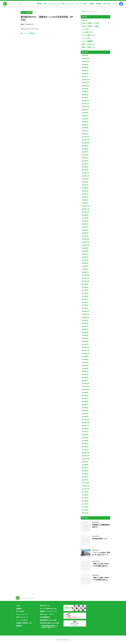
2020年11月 (85, 176)
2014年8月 (85, 396)
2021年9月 (85, 146)
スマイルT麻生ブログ (88, 35)
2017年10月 (85, 281)
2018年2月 (85, 269)
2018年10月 (85, 245)
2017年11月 (85, 278)
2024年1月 (85, 77)
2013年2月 (85, 447)
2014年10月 (85, 390)
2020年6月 (85, 188)
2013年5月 (85, 438)
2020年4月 (85, 194)
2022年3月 (85, 128)
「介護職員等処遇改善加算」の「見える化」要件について (49, 627)
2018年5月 (85, 260)
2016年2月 (85, 341)
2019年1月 (85, 236)
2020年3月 (85, 197)
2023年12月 (85, 80)
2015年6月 (85, 365)
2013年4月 (85, 441)
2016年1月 (85, 344)
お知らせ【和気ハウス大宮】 (91, 23)
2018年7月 (85, 254)
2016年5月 (85, 332)
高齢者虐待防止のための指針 (48, 620)
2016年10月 (85, 317)
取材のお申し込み (45, 606)
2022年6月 (85, 119)
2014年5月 (85, 405)
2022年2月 (85, 131)
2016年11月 (85, 314)
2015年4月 (85, 371)
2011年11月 (85, 486)
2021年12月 (85, 137)
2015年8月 (85, 359)
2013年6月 (85, 435)
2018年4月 (85, 263)
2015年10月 (85, 353)
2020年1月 (85, 203)
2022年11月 (85, 104)
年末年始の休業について (100, 539)
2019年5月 (85, 224)
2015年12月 (85, 347)
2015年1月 (85, 381)
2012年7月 (85, 468)
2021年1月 (85, 170)
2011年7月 (85, 498)
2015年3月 (85, 375)
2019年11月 (85, 209)
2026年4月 (85, 56)
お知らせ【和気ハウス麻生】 (91, 26)
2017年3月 (85, 302)
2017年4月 (85, 299)
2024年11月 (85, 62)
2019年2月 (85, 233)
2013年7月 (85, 432)
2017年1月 (85, 308)
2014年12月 (85, 384)
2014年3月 (85, 411)
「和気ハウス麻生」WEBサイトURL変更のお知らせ (101, 579)
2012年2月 (85, 477)
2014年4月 (85, 408)
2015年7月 (85, 363)
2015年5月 (85, 369)
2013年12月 (85, 420)
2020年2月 (85, 200)
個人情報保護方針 (45, 617)
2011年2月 (85, 510)
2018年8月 (85, 251)
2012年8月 (85, 465)
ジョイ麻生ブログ (87, 32)
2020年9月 (85, 179)
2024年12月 (85, 59)
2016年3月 (85, 338)
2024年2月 (85, 74)
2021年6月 (85, 155)
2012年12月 (85, 453)
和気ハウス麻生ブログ (89, 47)
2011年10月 (85, 489)
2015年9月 (85, 356)
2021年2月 (85, 167)
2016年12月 (85, 311)
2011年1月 (85, 513)
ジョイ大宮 (85, 29)
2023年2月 (85, 95)
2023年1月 (85, 98)
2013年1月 (85, 450)
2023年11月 (85, 83)
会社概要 (91, 4)
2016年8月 (85, 323)
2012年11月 (85, 456)
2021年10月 (85, 143)
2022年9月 (85, 110)
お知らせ (84, 20)
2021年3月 (85, 164)
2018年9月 (85, 248)
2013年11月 (85, 423)
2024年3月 (85, 71)
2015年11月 (85, 350)
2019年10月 (85, 212)
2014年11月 (85, 387)
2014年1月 (85, 417)
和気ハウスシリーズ (68, 4)
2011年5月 (85, 504)
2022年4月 (85, 125)
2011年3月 (85, 507)
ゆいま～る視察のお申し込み (48, 609)
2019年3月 (85, 230)
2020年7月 (85, 185)
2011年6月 (85, 501)
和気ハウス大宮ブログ (89, 44)
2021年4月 (85, 161)
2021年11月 (85, 140)
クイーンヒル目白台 (81, 4)
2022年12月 (85, 101)
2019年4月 (85, 227)
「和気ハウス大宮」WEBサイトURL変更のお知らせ (101, 565)
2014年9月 (85, 393)
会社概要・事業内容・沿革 (24, 623)
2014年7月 (85, 399)
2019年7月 (85, 218)
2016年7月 (85, 326)
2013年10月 (85, 426)
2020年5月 (85, 191)
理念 (45, 4)
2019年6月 (85, 221)
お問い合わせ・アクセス (110, 4)
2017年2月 (85, 305)
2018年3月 (85, 266)
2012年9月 (85, 462)
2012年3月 (85, 474)
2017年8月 (85, 287)
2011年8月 (85, 495)
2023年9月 (85, 89)
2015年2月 (85, 378)
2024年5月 (85, 65)
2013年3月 (85, 444)
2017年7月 (85, 290)
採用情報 (99, 4)
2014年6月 (85, 402)
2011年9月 (85, 492)
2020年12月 (85, 173)
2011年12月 (85, 483)
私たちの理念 (20, 611)
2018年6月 (85, 257)
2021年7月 (85, 152)
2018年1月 (85, 272)
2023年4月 (85, 92)
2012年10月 (85, 459)
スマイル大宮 (86, 38)
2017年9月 (85, 284)
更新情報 (39, 4)
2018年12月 (85, 239)
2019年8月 (85, 215)
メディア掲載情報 (29, 33)
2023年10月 (85, 86)
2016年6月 (85, 329)
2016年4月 (85, 335)
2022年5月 (85, 122)
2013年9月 (85, 429)
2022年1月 (85, 134)
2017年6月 (85, 293)
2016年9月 (85, 320)
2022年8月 (85, 113)
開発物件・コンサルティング (48, 611)
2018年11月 (85, 242)
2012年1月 (85, 480)
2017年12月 (85, 275)
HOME (18, 606)
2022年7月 (85, 116)
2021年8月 (85, 149)
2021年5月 (85, 158)
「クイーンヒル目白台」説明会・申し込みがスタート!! (101, 554)
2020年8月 (85, 182)
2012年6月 (85, 471)
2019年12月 (85, 206)
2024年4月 (85, 68)
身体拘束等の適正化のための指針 (49, 623)
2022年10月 (85, 107)
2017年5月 (85, 296)
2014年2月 (85, 414)
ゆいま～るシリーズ (54, 4)
